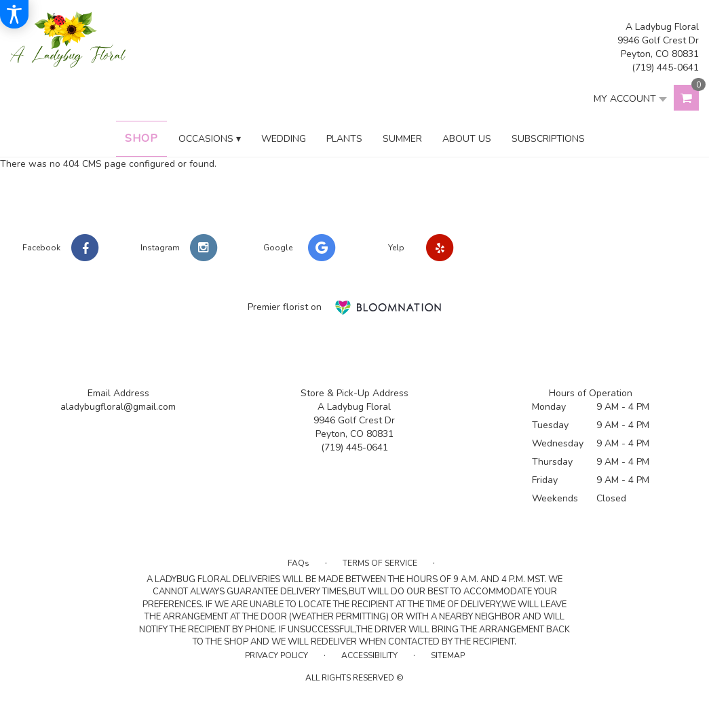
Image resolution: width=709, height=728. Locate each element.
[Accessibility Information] (14, 14)
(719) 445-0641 (665, 68)
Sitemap (448, 655)
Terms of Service (380, 563)
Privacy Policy (276, 655)
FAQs (299, 563)
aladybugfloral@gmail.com (118, 407)
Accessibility (369, 655)
